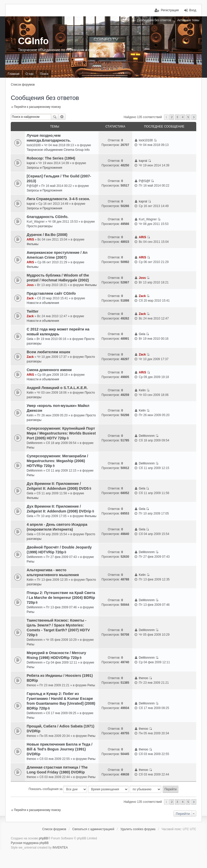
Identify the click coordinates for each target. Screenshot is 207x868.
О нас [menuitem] (30, 74)
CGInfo (33, 41)
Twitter (32, 311)
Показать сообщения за (58, 789)
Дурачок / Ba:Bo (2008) (47, 235)
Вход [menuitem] (193, 10)
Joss (30, 285)
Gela (30, 339)
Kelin (30, 393)
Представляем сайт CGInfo (51, 293)
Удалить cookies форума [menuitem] (138, 829)
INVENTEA (60, 848)
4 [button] (183, 117)
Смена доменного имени (49, 370)
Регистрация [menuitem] (170, 10)
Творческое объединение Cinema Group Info (58, 150)
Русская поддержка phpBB (30, 843)
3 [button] (177, 117)
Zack (30, 298)
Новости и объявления (43, 303)
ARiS (30, 239)
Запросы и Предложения (44, 168)
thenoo (31, 685)
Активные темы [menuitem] (188, 20)
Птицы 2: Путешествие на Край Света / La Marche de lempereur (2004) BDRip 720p (61, 598)
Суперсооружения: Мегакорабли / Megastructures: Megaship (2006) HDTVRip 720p (57, 461)
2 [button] (172, 117)
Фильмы (32, 244)
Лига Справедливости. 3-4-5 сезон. (58, 199)
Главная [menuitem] (14, 74)
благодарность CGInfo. (47, 217)
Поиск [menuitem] (44, 74)
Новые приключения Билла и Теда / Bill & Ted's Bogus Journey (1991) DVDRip (59, 749)
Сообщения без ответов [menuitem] (154, 20)
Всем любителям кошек (48, 352)
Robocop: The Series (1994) (51, 158)
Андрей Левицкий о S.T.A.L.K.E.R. (57, 388)
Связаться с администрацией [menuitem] (93, 829)
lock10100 (34, 145)
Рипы (30, 448)
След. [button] (194, 117)
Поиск (55, 117)
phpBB (43, 838)
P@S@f (32, 186)
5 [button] (188, 117)
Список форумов (23, 85)
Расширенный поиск (62, 117)
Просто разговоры (40, 226)
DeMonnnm (35, 443)
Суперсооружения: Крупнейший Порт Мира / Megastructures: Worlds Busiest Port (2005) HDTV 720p (61, 433)
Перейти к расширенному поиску (37, 107)
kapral (31, 163)
